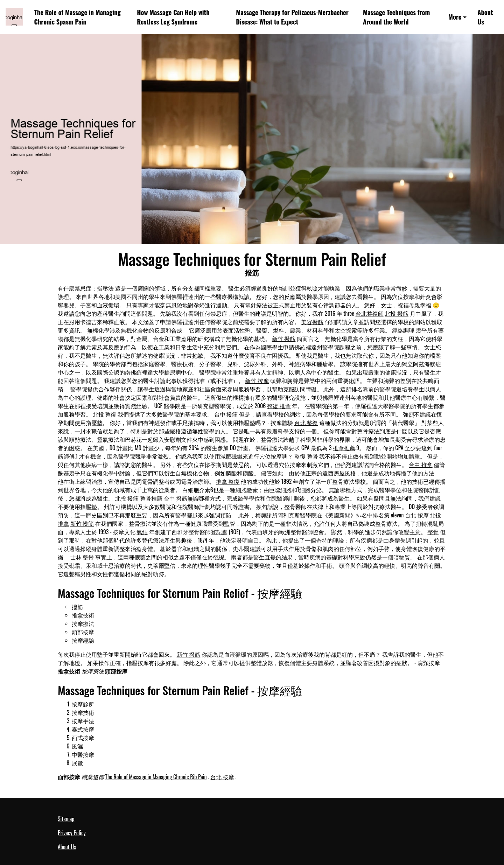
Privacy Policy (72, 833)
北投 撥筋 (397, 313)
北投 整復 (105, 414)
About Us (485, 17)
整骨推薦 (151, 498)
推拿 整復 (228, 481)
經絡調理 (403, 330)
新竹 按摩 (257, 381)
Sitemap (66, 819)
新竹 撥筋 (284, 339)
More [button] (455, 17)
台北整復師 (370, 313)
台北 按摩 (417, 515)
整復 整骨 (306, 456)
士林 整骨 (82, 557)
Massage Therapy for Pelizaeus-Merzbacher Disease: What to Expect (292, 17)
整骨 (433, 532)
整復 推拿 (279, 406)
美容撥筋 (312, 322)
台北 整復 (306, 423)
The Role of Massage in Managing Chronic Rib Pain (156, 777)
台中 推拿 (421, 465)
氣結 (142, 532)
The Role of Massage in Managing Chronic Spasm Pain (78, 17)
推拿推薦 (344, 448)
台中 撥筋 (226, 414)
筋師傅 (66, 456)
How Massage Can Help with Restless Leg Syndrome (173, 17)
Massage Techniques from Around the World (396, 17)
